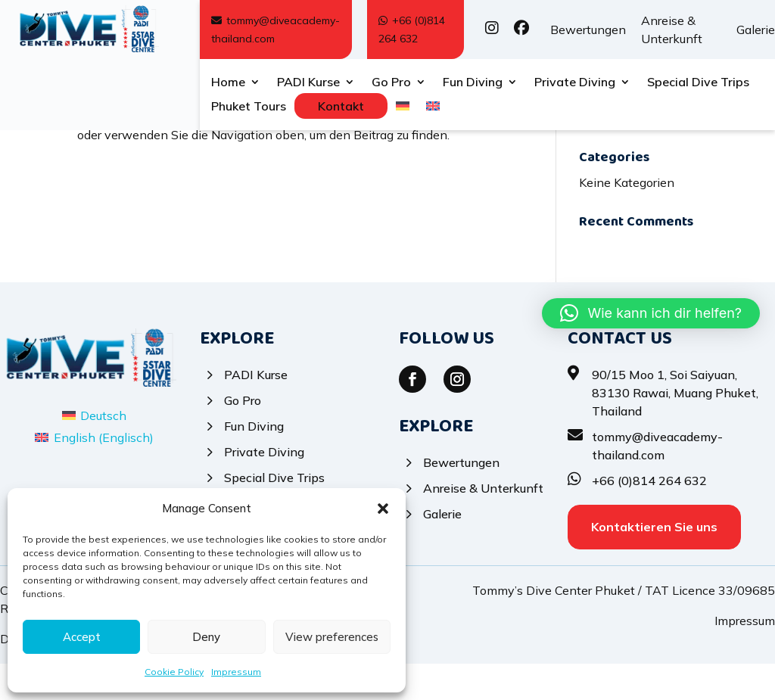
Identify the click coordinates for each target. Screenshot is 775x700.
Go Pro (391, 83)
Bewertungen (588, 30)
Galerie (756, 30)
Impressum (236, 672)
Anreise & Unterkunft (672, 30)
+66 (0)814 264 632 (412, 30)
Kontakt (341, 106)
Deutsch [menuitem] (103, 452)
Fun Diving (473, 83)
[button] (383, 509)
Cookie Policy (174, 672)
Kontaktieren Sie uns (654, 563)
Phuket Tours (249, 107)
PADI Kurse (308, 83)
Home (228, 83)
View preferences (332, 637)
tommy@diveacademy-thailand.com (275, 30)
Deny (206, 637)
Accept (82, 637)
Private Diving (575, 83)
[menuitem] (403, 109)
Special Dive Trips (698, 83)
